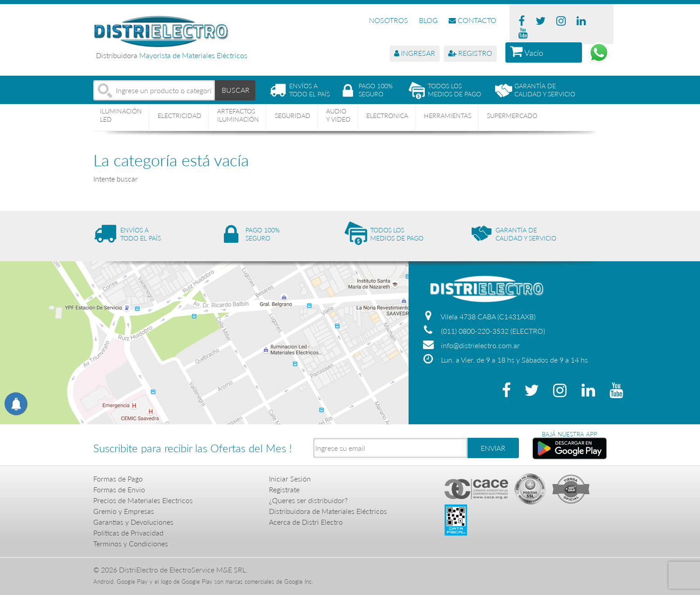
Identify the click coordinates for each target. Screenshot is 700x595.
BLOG (428, 20)
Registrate (284, 489)
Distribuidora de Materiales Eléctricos (328, 511)
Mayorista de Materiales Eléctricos (193, 55)
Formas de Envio (119, 489)
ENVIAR (493, 448)
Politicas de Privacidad (128, 533)
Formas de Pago (118, 479)
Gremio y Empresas (124, 511)
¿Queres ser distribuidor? (308, 500)
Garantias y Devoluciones (133, 522)
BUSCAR (236, 90)
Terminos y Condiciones (131, 543)
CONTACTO (473, 20)
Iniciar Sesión (290, 479)
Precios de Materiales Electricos (143, 500)
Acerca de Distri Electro (306, 522)
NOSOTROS (389, 20)
